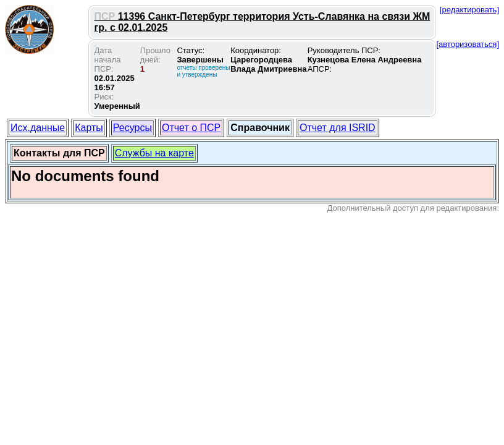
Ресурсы (132, 128)
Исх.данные (38, 128)
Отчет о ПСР (191, 128)
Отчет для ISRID (338, 128)
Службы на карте (154, 153)
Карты (89, 128)
